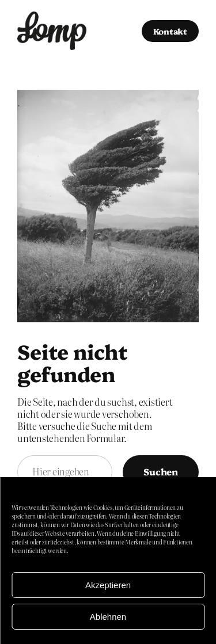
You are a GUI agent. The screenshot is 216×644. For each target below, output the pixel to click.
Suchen (161, 471)
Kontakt (170, 31)
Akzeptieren (108, 585)
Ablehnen (108, 617)
